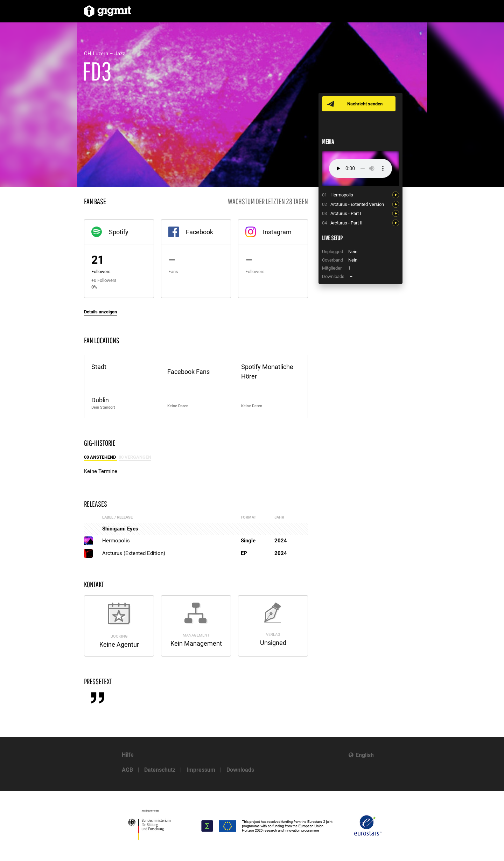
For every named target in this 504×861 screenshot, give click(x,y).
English (365, 755)
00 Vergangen (135, 457)
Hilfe (128, 755)
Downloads (240, 770)
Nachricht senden (365, 104)
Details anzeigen (100, 312)
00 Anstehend (100, 457)
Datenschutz (160, 770)
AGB (127, 770)
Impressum (201, 770)
